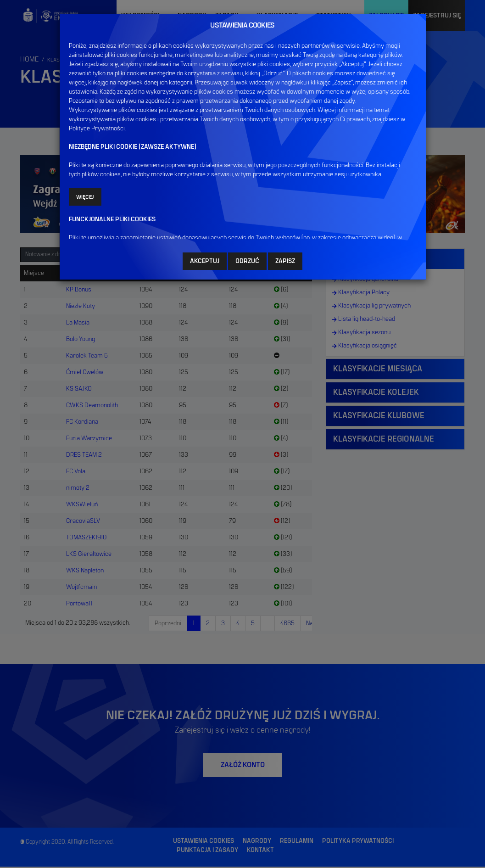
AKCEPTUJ (205, 261)
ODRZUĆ (247, 261)
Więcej (85, 196)
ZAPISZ (285, 261)
